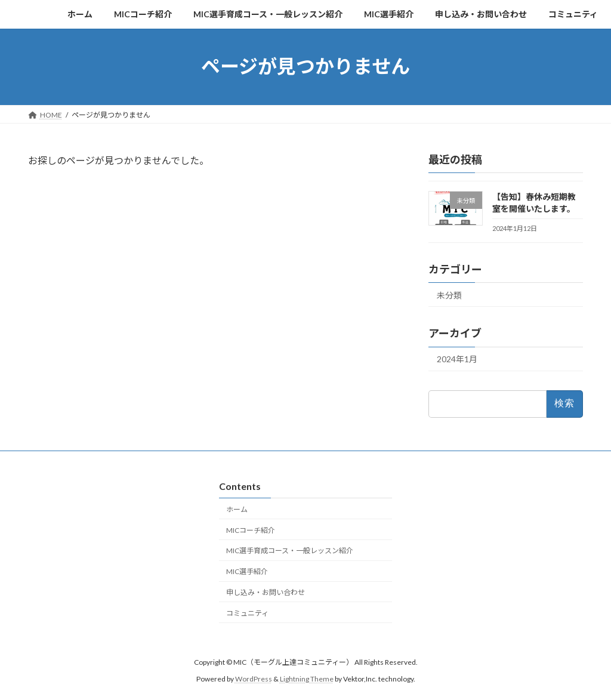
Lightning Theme (307, 679)
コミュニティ (247, 613)
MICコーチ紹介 (251, 530)
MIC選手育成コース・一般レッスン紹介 (290, 551)
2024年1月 (457, 359)
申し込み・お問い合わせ (266, 592)
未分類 (449, 295)
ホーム (237, 509)
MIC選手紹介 (247, 571)
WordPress (254, 679)
